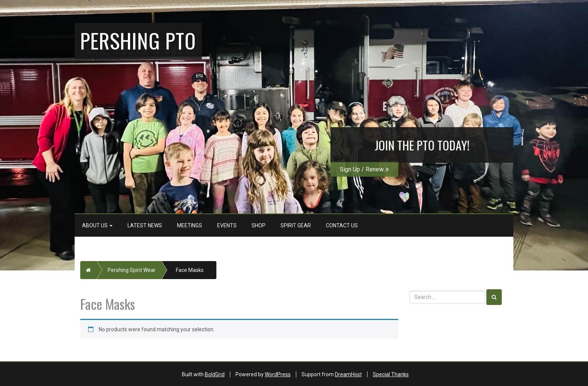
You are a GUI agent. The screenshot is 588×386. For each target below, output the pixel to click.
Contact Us (342, 225)
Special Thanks (391, 374)
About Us (97, 225)
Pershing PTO (138, 40)
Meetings (190, 225)
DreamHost (348, 374)
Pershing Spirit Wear (132, 270)
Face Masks (190, 270)
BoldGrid (215, 374)
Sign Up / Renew (364, 169)
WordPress (278, 374)
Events (227, 225)
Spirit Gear (296, 225)
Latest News (145, 225)
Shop (259, 225)
